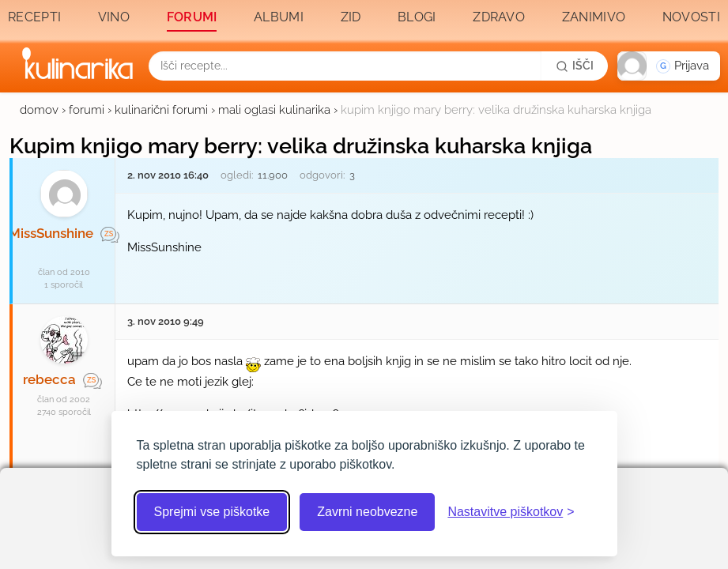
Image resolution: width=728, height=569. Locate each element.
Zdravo (499, 17)
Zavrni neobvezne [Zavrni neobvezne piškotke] (367, 512)
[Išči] (575, 66)
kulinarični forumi (161, 110)
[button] (669, 66)
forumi (87, 110)
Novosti (691, 17)
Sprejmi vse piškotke (212, 512)
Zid (351, 17)
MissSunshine (51, 233)
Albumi (279, 17)
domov (39, 110)
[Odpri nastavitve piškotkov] (511, 512)
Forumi (192, 17)
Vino (114, 17)
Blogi (417, 17)
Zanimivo (594, 17)
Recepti (34, 17)
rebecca (49, 379)
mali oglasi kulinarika (274, 110)
